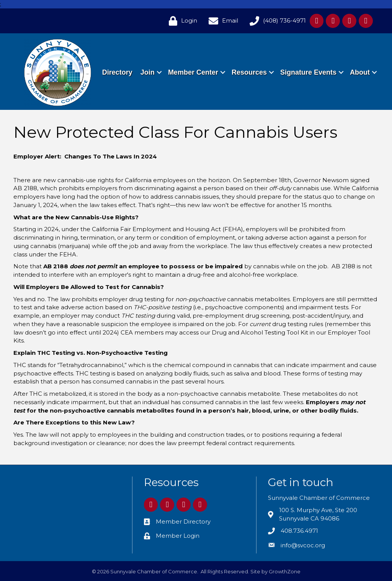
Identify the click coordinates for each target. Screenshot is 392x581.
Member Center (226, 64)
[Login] (181, 21)
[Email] (221, 21)
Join (180, 64)
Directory (150, 64)
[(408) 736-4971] (276, 21)
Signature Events (341, 64)
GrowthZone (285, 571)
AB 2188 (25, 188)
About (359, 81)
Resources (282, 64)
